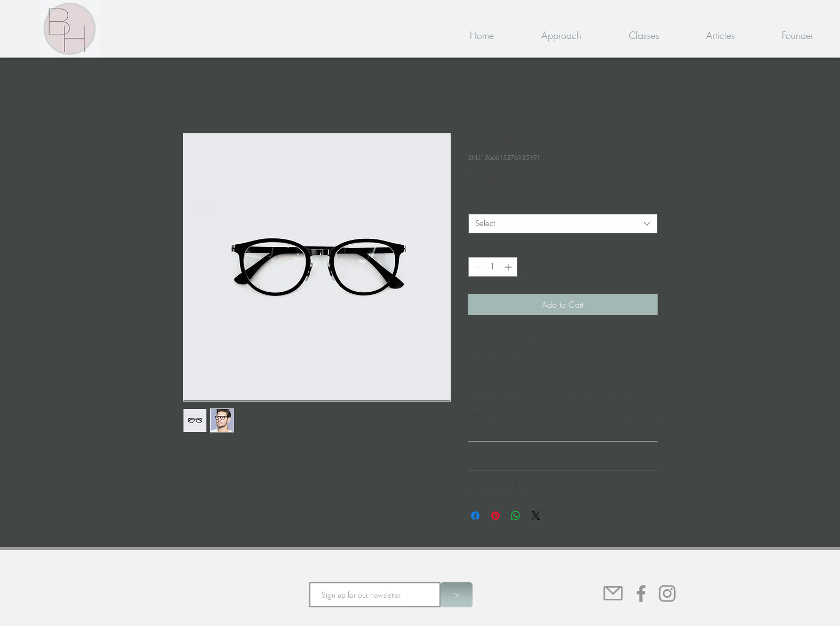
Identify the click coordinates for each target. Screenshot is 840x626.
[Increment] (509, 267)
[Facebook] (641, 593)
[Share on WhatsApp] (516, 516)
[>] (457, 595)
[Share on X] (536, 516)
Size (478, 204)
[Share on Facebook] (475, 516)
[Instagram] (667, 593)
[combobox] (563, 224)
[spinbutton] (493, 267)
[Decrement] (477, 267)
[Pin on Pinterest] (495, 516)
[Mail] (613, 593)
